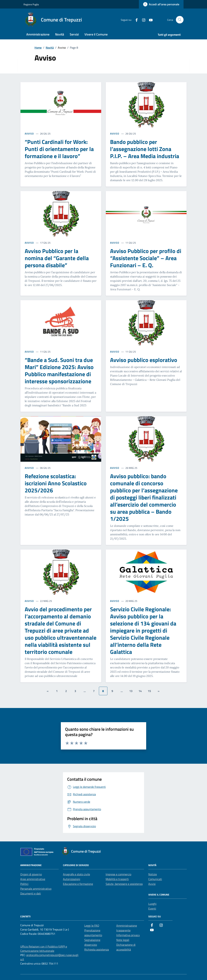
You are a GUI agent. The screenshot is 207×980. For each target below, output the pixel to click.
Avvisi (152, 884)
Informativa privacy (128, 935)
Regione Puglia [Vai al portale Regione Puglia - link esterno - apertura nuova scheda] (31, 4)
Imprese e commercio (118, 874)
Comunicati (155, 879)
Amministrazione (38, 34)
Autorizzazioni (72, 879)
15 (149, 691)
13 (131, 691)
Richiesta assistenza (97, 949)
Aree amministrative (33, 879)
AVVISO (30, 134)
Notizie (153, 874)
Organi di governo (31, 874)
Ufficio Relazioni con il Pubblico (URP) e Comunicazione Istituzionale (44, 949)
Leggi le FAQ (92, 926)
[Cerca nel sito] (180, 20)
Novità (60, 34)
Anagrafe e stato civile (76, 874)
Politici (24, 884)
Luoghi (152, 904)
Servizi (74, 34)
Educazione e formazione (78, 884)
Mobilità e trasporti (117, 879)
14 (140, 691)
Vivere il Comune (96, 34)
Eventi (152, 908)
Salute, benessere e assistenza (124, 884)
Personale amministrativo (36, 889)
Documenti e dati (31, 893)
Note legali (123, 940)
